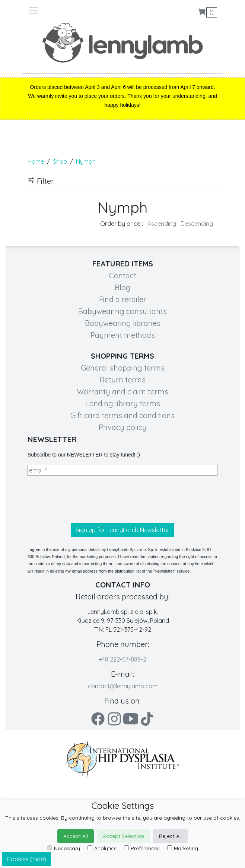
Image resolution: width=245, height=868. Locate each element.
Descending (197, 224)
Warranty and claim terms (122, 392)
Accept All (76, 836)
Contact (123, 276)
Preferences (142, 848)
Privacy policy (123, 427)
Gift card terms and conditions (122, 415)
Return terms (122, 380)
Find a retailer (123, 299)
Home (36, 161)
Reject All (170, 836)
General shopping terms (123, 368)
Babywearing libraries (123, 323)
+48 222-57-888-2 (122, 659)
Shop (60, 161)
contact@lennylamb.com (123, 686)
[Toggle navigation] (75, 10)
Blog (123, 287)
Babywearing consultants (122, 311)
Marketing (183, 848)
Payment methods (123, 335)
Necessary (64, 848)
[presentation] (84, 499)
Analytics (102, 848)
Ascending (162, 224)
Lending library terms (123, 403)
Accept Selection (123, 836)
